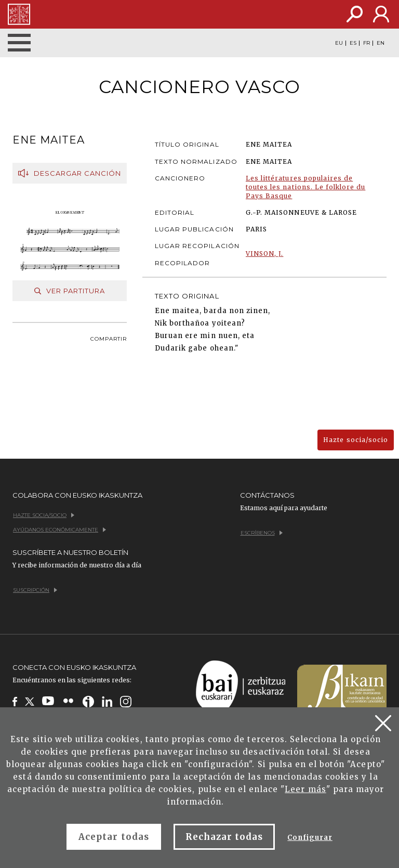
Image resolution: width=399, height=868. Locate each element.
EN (381, 43)
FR (367, 43)
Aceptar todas (114, 837)
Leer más (305, 789)
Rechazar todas (224, 837)
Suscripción (35, 590)
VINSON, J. (264, 254)
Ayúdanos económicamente (59, 530)
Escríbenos (262, 533)
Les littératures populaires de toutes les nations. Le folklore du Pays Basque (305, 187)
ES (353, 43)
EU (339, 43)
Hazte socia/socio (356, 440)
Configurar (310, 838)
